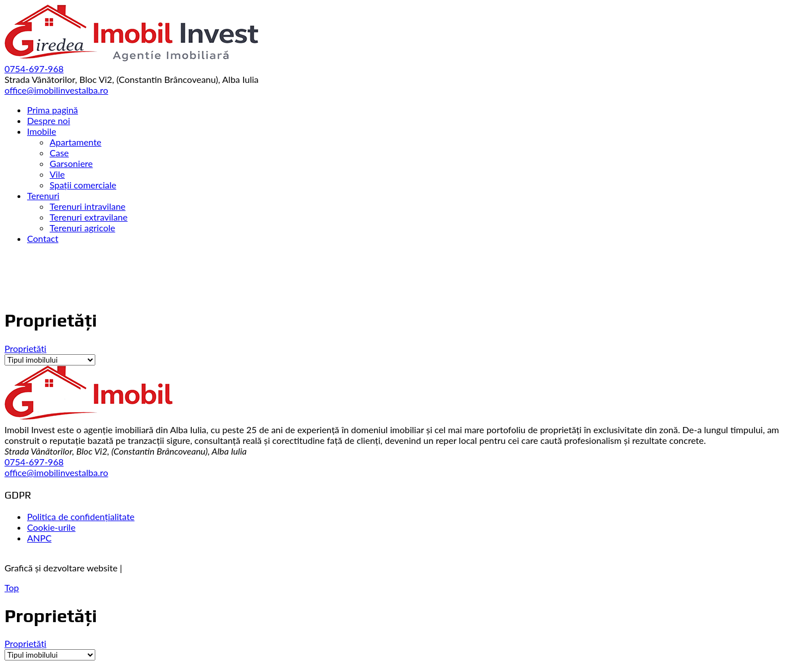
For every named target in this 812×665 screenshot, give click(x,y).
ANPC (39, 538)
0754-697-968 (34, 462)
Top (12, 587)
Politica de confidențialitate (81, 516)
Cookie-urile (51, 527)
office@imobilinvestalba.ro (56, 472)
